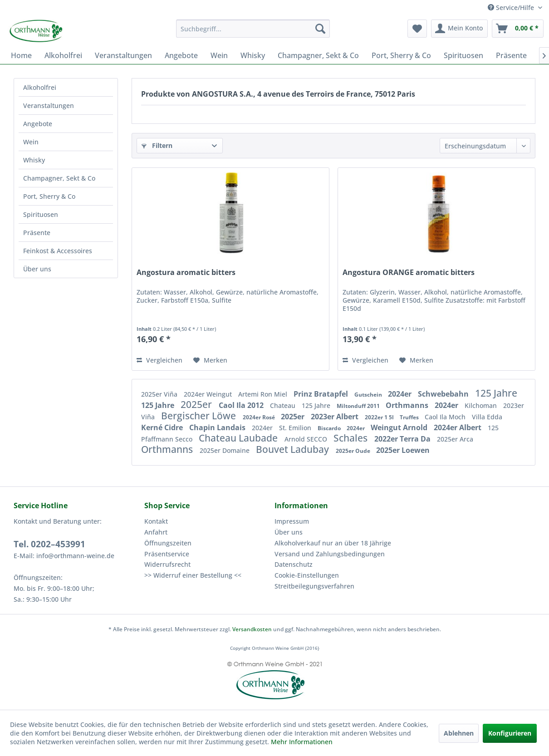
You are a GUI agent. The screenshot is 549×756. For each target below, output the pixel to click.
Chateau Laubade (239, 438)
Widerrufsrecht (167, 564)
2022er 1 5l (380, 417)
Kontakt (156, 521)
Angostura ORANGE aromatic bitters (409, 272)
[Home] (21, 55)
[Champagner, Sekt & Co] (318, 55)
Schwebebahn (444, 394)
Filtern (157, 145)
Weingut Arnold (400, 427)
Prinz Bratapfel (322, 394)
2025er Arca (455, 439)
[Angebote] (181, 55)
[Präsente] (511, 55)
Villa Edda (487, 417)
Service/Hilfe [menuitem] (512, 7)
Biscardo (330, 428)
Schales (352, 438)
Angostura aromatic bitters (186, 272)
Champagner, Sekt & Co (59, 178)
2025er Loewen (403, 450)
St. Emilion (296, 428)
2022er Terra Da (403, 439)
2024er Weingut (209, 394)
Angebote (38, 124)
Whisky (34, 160)
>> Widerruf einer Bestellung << (193, 575)
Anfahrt (156, 532)
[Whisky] (253, 55)
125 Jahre (496, 393)
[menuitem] (253, 29)
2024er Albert (458, 427)
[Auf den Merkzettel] (210, 360)
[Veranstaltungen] (123, 55)
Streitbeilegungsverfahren (314, 586)
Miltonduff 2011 (359, 406)
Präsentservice (167, 554)
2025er (197, 404)
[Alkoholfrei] (63, 55)
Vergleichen (159, 360)
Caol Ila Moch (446, 417)
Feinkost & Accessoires (58, 251)
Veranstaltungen (49, 106)
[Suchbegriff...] (253, 29)
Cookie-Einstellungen (307, 575)
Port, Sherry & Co (49, 196)
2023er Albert (336, 417)
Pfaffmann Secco (168, 439)
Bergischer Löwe (200, 416)
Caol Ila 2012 (242, 405)
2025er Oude (354, 451)
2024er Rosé (260, 417)
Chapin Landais (218, 427)
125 (493, 428)
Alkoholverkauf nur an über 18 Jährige (333, 543)
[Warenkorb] (518, 29)
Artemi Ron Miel (264, 394)
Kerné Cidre (163, 427)
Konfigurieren (510, 733)
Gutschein (369, 395)
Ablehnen (459, 733)
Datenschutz (294, 564)
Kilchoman (482, 405)
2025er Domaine (225, 450)
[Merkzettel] (417, 29)
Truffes (410, 417)
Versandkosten (252, 629)
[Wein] (219, 55)
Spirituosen (41, 214)
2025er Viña (160, 394)
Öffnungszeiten (168, 543)
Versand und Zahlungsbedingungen (330, 554)
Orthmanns (408, 405)
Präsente (37, 233)
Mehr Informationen (302, 742)
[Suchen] (320, 29)
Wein (31, 142)
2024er (401, 394)
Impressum (292, 521)
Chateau (284, 405)
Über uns (37, 269)
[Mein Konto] (459, 29)
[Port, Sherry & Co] (401, 55)
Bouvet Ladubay (294, 449)
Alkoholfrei (40, 87)
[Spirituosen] (463, 55)
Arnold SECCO (307, 439)
